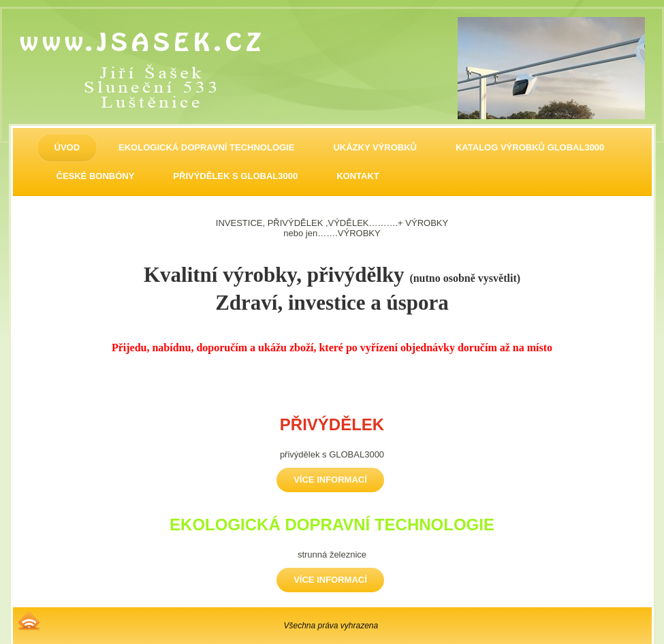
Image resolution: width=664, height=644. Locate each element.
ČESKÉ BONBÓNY (96, 176)
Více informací (330, 480)
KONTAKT (358, 176)
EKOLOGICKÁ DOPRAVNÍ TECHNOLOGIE (206, 147)
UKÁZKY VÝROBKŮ (375, 147)
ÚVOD (67, 147)
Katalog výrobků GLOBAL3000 (530, 147)
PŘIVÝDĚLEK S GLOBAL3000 (235, 176)
